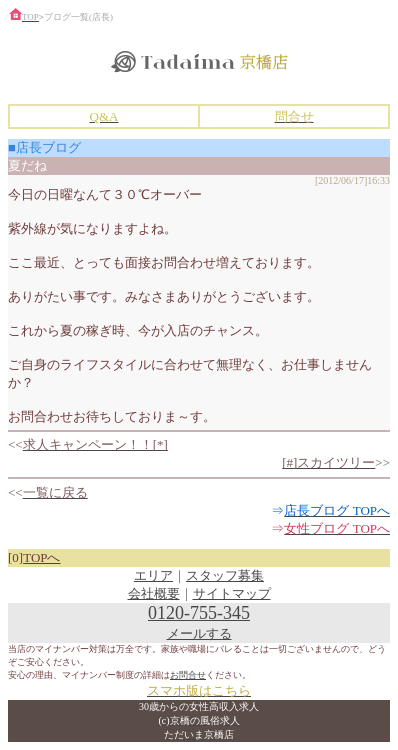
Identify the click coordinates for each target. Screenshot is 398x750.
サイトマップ (232, 593)
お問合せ (188, 675)
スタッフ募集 (225, 575)
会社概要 (154, 593)
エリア (153, 575)
